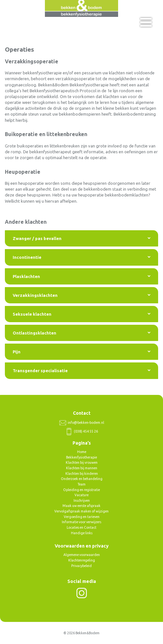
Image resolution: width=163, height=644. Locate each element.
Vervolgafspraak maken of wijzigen (81, 511)
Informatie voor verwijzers (81, 522)
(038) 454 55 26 (82, 431)
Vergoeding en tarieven (82, 517)
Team (81, 484)
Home (82, 452)
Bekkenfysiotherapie (81, 457)
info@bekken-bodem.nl (82, 423)
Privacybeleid (81, 566)
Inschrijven (82, 500)
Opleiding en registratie (81, 490)
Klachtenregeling (82, 560)
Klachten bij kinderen (82, 474)
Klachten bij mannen (82, 468)
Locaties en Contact (81, 527)
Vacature (81, 495)
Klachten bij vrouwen (82, 462)
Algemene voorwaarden (82, 555)
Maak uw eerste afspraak (81, 506)
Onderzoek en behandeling (82, 479)
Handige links (82, 533)
